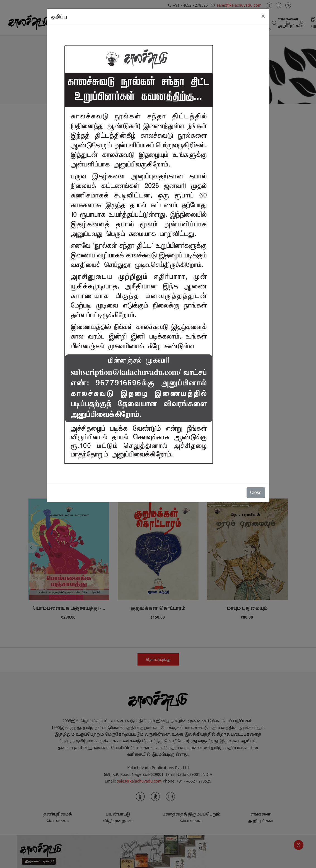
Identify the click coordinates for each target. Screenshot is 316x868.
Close (256, 493)
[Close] (263, 16)
